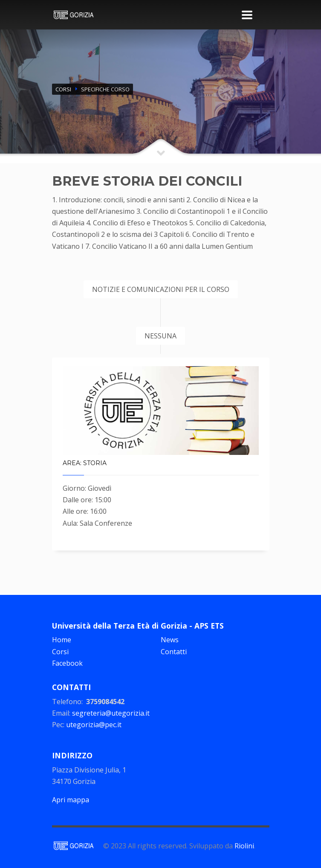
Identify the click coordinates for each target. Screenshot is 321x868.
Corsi (60, 652)
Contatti (174, 652)
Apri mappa (71, 800)
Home (62, 640)
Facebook (67, 663)
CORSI (63, 89)
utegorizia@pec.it (94, 725)
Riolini (244, 846)
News (170, 640)
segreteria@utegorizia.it (111, 713)
